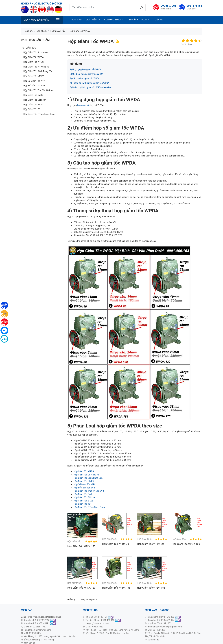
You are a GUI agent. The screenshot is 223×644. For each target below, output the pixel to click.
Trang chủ (75, 20)
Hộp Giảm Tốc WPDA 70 (116, 544)
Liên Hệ (159, 20)
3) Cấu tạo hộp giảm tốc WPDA (85, 78)
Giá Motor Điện (113, 20)
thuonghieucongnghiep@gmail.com (165, 627)
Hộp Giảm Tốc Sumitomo (35, 52)
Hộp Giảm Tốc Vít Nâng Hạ (36, 67)
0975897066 (169, 6)
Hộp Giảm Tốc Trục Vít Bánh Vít (38, 90)
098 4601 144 (168, 620)
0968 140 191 (101, 617)
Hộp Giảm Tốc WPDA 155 (151, 588)
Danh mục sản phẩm (37, 20)
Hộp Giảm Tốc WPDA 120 (81, 588)
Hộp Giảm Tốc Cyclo (33, 95)
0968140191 (43, 623)
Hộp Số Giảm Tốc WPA (34, 81)
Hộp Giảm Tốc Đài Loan (35, 100)
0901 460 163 (108, 620)
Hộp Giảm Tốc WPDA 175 (81, 546)
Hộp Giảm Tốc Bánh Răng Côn (38, 71)
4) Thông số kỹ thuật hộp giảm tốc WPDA (90, 83)
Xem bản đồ (153, 640)
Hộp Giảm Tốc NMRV (34, 76)
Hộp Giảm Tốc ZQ (32, 109)
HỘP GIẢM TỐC (28, 48)
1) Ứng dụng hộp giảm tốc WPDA (86, 69)
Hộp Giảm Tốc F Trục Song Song (39, 114)
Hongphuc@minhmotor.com (37, 630)
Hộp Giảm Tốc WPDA (34, 57)
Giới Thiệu (91, 20)
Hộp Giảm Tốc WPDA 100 (186, 544)
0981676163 (194, 6)
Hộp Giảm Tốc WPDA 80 (150, 544)
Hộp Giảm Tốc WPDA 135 (116, 588)
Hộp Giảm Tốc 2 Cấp (33, 105)
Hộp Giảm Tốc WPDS (34, 62)
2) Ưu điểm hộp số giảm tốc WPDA (86, 74)
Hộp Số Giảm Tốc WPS (34, 86)
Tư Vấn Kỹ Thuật (138, 20)
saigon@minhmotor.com (97, 623)
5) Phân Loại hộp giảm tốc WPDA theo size (90, 87)
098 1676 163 (168, 617)
